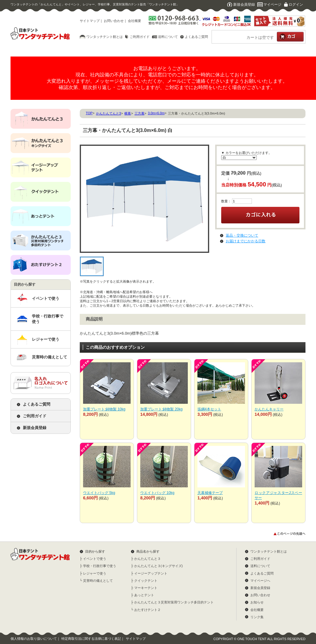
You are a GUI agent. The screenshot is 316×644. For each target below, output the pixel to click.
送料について (168, 37)
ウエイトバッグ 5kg (99, 493)
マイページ (272, 5)
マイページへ (260, 581)
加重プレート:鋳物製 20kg (161, 409)
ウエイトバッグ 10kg (157, 493)
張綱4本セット (209, 409)
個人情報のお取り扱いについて (34, 639)
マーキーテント (146, 588)
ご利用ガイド (140, 37)
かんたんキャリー (269, 409)
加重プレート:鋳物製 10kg (104, 409)
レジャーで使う (46, 339)
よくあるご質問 (196, 37)
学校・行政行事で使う (48, 319)
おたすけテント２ (147, 610)
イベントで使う (46, 298)
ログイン (296, 5)
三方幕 (139, 113)
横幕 (128, 113)
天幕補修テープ (210, 493)
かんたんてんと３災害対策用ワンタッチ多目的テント (174, 602)
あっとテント (144, 595)
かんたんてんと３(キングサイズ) (158, 566)
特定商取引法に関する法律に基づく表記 (91, 639)
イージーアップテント (151, 573)
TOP (89, 113)
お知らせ (257, 602)
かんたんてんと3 (108, 113)
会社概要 (135, 21)
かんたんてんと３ (147, 559)
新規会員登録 (244, 5)
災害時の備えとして (50, 357)
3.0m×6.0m (156, 113)
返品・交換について (242, 235)
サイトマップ (90, 21)
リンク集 (257, 617)
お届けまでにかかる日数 (246, 241)
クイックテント (146, 581)
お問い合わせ (114, 21)
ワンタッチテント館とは (105, 37)
